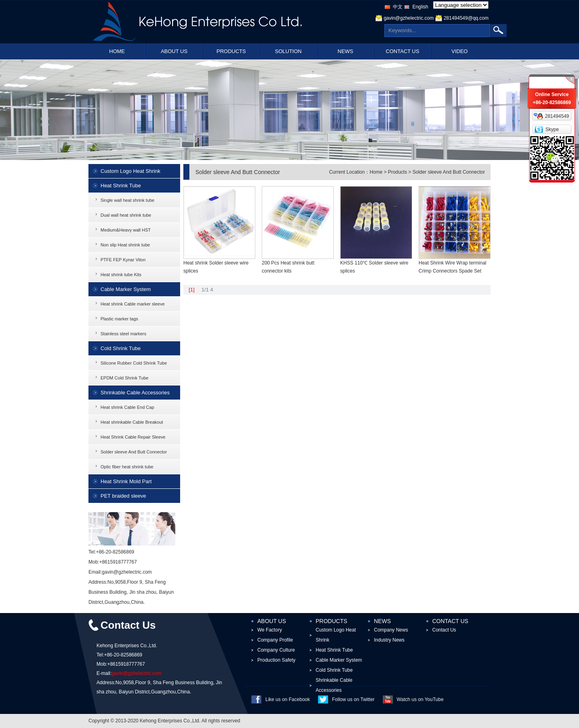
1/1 (205, 290)
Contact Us (444, 630)
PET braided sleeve (123, 496)
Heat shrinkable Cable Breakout (132, 422)
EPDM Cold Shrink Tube (124, 378)
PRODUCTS (231, 51)
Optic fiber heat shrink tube (127, 467)
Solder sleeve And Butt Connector (134, 452)
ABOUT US (174, 51)
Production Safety (276, 660)
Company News (391, 630)
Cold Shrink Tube (121, 348)
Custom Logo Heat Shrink (130, 171)
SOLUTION (288, 51)
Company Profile (275, 640)
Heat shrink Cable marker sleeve (133, 304)
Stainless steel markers (123, 334)
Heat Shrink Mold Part (126, 481)
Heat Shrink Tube (121, 186)
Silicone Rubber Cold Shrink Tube (134, 363)
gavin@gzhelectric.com (409, 18)
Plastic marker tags (119, 319)
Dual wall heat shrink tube (126, 215)
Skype (552, 129)
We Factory (270, 630)
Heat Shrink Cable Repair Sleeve (133, 437)
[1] (191, 290)
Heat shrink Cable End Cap (127, 407)
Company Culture (276, 650)
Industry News (389, 640)
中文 (398, 7)
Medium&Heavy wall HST (126, 230)
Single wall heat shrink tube (127, 200)
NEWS (346, 51)
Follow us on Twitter (353, 699)
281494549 (557, 116)
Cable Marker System (126, 289)
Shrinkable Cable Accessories (135, 393)
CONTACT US (402, 51)
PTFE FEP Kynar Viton (123, 260)
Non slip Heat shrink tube (125, 245)
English (420, 7)
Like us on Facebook (288, 699)
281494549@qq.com (466, 18)
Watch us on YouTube (420, 699)
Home (376, 172)
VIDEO (460, 51)
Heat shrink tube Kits (121, 275)
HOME (117, 51)
